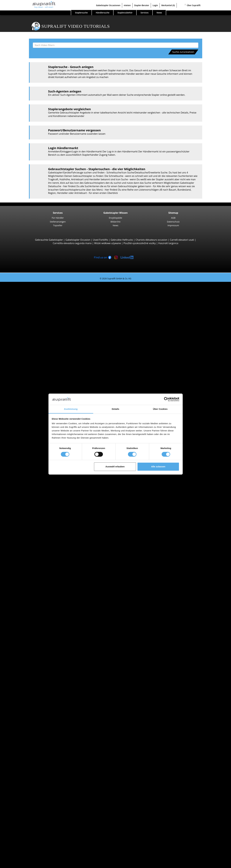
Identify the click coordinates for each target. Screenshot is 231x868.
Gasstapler (24, 621)
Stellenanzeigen (58, 222)
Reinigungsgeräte (22, 760)
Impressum (173, 225)
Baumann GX (31, 382)
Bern (21, 539)
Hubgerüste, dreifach (30, 740)
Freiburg (23, 542)
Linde (21, 597)
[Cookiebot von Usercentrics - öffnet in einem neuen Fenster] (166, 399)
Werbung (17, 835)
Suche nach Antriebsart (25, 610)
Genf (21, 546)
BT (19, 587)
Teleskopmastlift (27, 787)
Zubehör (23, 757)
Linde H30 (29, 317)
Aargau (22, 522)
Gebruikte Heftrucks (122, 240)
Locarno (22, 573)
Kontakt (16, 828)
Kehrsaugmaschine (28, 767)
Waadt (21, 672)
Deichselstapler (26, 392)
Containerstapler (27, 369)
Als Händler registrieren (25, 857)
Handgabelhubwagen (30, 631)
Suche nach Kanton (23, 518)
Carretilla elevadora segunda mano (72, 243)
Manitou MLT (31, 362)
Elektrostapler (26, 617)
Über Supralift (194, 5)
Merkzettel (168, 5)
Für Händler (58, 218)
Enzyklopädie (115, 218)
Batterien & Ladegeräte (25, 747)
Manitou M (30, 341)
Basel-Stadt (24, 535)
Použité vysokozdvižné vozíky (140, 243)
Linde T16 (29, 406)
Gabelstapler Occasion (78, 240)
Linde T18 (29, 413)
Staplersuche (81, 13)
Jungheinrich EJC (33, 430)
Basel (21, 563)
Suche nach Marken (23, 583)
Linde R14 (29, 454)
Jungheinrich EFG (33, 294)
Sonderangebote (21, 644)
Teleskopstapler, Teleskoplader (35, 351)
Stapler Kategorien (22, 641)
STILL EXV (29, 423)
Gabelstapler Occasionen (108, 5)
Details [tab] (116, 409)
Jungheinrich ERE (33, 399)
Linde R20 (29, 460)
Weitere (22, 726)
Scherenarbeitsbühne (30, 784)
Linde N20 (29, 481)
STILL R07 (29, 508)
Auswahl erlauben (115, 467)
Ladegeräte (24, 753)
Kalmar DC (30, 331)
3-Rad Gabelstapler (28, 290)
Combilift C (30, 379)
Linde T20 (29, 409)
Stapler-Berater (142, 5)
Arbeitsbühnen (20, 777)
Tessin (21, 668)
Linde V (28, 471)
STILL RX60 (30, 321)
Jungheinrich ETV (33, 450)
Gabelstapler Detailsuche (26, 638)
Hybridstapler (26, 627)
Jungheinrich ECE (33, 478)
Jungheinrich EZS (33, 498)
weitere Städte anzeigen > (32, 580)
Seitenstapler (25, 375)
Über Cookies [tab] (160, 409)
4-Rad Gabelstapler (28, 314)
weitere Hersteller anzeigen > (34, 607)
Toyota (22, 604)
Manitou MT (31, 355)
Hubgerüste (18, 730)
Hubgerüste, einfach (29, 733)
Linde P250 (30, 501)
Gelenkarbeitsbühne (29, 781)
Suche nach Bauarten (24, 287)
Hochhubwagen (27, 420)
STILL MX (29, 447)
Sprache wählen (15, 865)
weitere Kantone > (28, 556)
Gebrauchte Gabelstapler (49, 240)
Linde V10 (29, 484)
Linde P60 (29, 512)
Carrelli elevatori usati (182, 240)
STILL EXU (29, 403)
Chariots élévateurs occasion (151, 240)
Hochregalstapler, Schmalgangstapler (39, 491)
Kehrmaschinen (27, 764)
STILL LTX (29, 505)
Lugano (22, 576)
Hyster (22, 590)
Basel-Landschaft (27, 532)
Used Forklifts (101, 240)
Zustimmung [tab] (71, 409)
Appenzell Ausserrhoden (31, 525)
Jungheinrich (25, 593)
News (115, 225)
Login (155, 5)
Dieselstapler (25, 614)
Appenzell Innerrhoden (31, 529)
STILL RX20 (30, 297)
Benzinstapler (26, 624)
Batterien (23, 750)
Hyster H (29, 328)
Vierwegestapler (27, 389)
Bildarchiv (115, 222)
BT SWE (28, 433)
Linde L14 (29, 426)
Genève (22, 569)
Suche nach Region (22, 559)
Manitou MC (31, 345)
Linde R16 (29, 457)
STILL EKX (29, 474)
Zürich (21, 675)
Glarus (22, 549)
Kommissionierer (27, 467)
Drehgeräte (24, 719)
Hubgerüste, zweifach (30, 736)
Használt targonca (168, 243)
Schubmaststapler (28, 443)
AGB (173, 218)
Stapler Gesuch (20, 634)
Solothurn (23, 665)
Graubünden (25, 552)
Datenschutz (173, 222)
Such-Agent (18, 798)
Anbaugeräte (19, 713)
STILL (21, 600)
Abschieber (24, 716)
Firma (15, 825)
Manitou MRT (31, 358)
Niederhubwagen (28, 396)
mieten (127, 5)
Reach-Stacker (26, 372)
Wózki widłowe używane (107, 243)
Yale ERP (29, 307)
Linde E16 (29, 300)
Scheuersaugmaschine (30, 770)
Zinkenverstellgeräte (29, 723)
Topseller (58, 225)
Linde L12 (29, 437)
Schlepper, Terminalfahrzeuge (35, 495)
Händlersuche (103, 13)
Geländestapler (26, 338)
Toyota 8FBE (31, 304)
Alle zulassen (158, 467)
